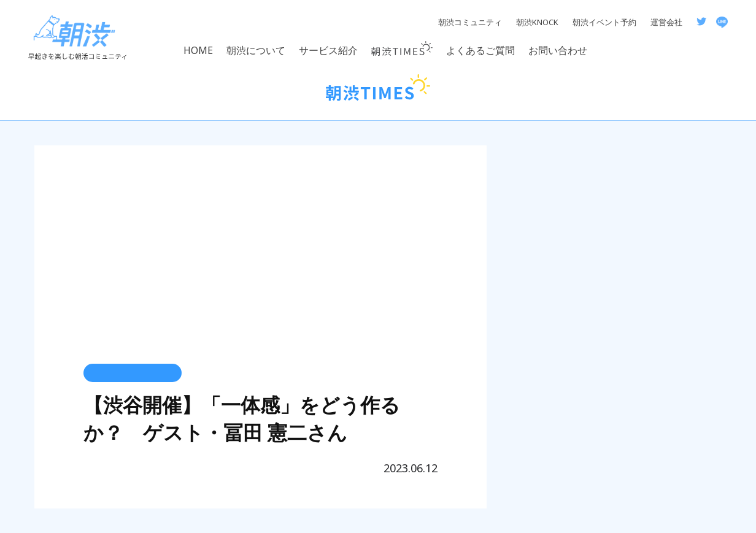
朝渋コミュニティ (470, 22)
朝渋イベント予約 (604, 22)
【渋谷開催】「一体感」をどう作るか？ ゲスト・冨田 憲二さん (242, 418)
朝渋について (256, 50)
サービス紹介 (328, 50)
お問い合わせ (558, 50)
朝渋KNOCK (537, 22)
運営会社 (666, 22)
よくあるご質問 (480, 50)
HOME (198, 50)
